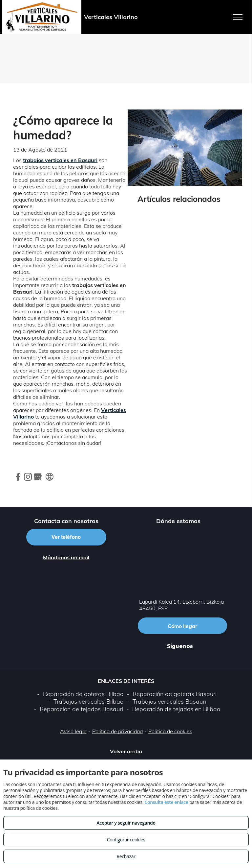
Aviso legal (73, 731)
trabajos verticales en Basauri (60, 160)
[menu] (238, 17)
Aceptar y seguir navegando (126, 823)
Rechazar (126, 856)
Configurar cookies (126, 840)
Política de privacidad (117, 731)
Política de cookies (170, 731)
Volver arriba (126, 751)
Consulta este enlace (166, 802)
